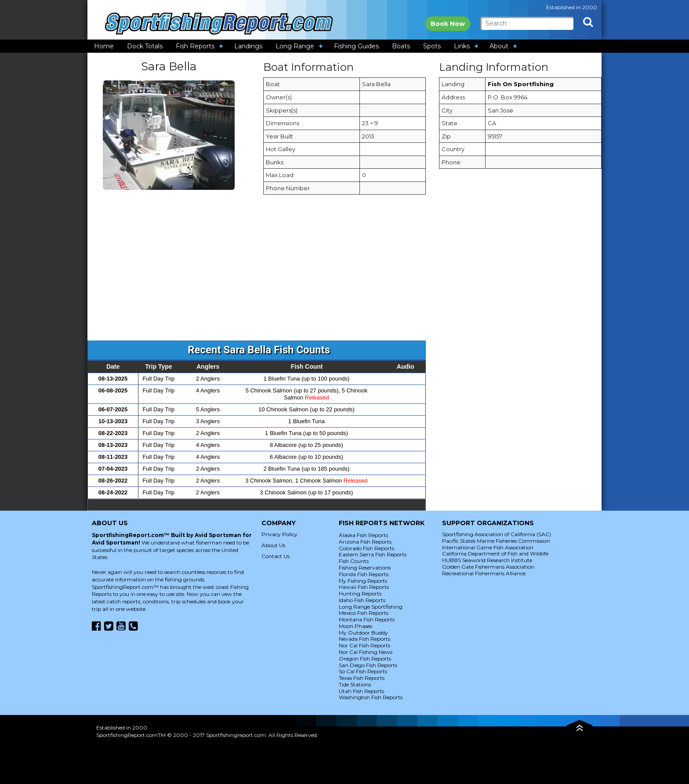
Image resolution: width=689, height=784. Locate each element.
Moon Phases (355, 626)
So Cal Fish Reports (363, 671)
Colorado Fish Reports (366, 548)
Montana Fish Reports (367, 619)
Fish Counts (354, 561)
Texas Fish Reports (362, 678)
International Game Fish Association (488, 547)
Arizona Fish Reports (365, 542)
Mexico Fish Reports (364, 613)
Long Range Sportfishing (371, 607)
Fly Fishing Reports (363, 581)
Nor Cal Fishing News (366, 652)
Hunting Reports (360, 593)
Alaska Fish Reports (363, 535)
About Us (273, 545)
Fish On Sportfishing (521, 84)
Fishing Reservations (365, 568)
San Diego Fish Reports (368, 665)
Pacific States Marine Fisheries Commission (496, 541)
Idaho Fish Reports (362, 600)
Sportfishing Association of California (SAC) (497, 534)
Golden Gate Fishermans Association (488, 567)
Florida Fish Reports (364, 574)
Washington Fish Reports (371, 697)
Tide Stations (355, 684)
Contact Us (276, 556)
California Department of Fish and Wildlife (495, 554)
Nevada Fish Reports (364, 639)
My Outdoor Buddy (363, 633)
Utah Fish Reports (361, 691)
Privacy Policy (279, 534)
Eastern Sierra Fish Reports (373, 554)
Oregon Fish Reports (365, 659)
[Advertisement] (344, 272)
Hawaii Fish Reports (364, 587)
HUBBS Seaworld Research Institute (487, 560)
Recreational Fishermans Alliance (484, 573)
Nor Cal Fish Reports (364, 645)
